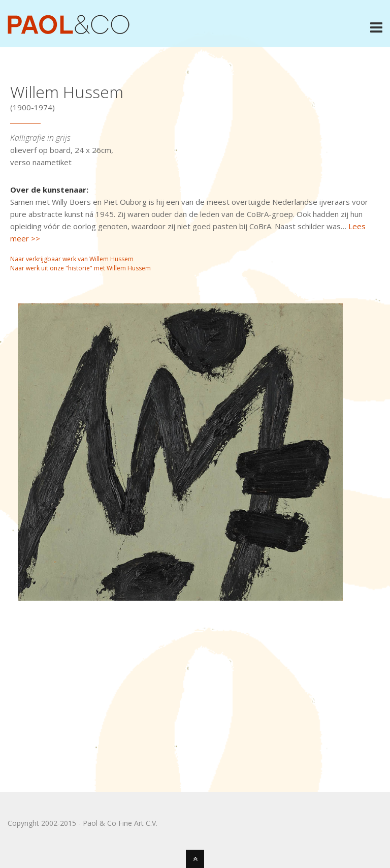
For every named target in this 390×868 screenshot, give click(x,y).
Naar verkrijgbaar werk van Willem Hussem (72, 259)
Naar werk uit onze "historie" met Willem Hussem (80, 268)
